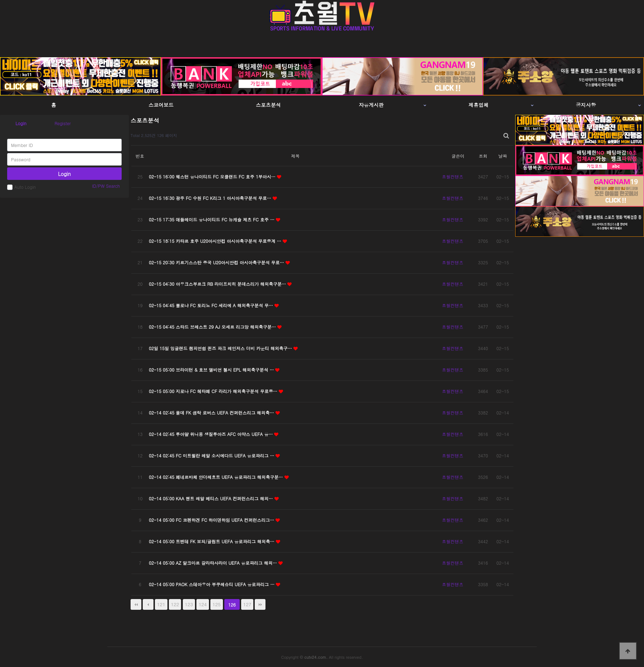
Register (62, 123)
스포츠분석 (268, 105)
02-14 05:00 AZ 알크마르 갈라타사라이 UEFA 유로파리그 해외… (214, 563)
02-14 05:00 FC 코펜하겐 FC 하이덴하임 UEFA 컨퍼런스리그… (212, 520)
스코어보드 (161, 105)
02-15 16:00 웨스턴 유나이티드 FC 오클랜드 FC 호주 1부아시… (213, 176)
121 (161, 604)
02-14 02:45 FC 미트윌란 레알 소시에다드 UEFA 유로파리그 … (212, 455)
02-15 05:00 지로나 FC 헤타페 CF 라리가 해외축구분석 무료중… (214, 391)
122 (175, 604)
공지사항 (586, 105)
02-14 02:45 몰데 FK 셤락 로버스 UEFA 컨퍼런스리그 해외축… (212, 413)
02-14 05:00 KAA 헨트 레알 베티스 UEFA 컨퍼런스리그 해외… (212, 498)
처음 (136, 604)
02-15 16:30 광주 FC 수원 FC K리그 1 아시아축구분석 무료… (211, 198)
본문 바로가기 (0, 0)
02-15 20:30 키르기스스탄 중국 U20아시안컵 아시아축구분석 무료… (217, 262)
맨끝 (260, 604)
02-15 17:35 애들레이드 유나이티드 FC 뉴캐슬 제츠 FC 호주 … (212, 219)
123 (189, 604)
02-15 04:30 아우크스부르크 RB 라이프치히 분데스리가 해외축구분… (218, 284)
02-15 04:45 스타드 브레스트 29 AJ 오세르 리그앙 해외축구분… (213, 327)
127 (247, 604)
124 (203, 604)
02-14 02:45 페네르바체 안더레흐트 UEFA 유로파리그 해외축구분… (217, 477)
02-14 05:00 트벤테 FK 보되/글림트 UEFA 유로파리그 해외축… (212, 541)
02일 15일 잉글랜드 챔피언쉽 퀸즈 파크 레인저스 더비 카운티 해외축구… (221, 348)
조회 (483, 156)
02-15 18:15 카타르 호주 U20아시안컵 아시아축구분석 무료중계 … (216, 241)
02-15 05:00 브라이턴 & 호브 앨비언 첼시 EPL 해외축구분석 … (212, 370)
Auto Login (21, 187)
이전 (148, 604)
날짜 (503, 156)
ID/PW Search (106, 186)
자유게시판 (371, 105)
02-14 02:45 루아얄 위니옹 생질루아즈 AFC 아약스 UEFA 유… (211, 434)
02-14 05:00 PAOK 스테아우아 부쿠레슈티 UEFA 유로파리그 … (212, 584)
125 (217, 604)
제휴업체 (479, 105)
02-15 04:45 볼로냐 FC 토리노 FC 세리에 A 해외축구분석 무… (212, 305)
